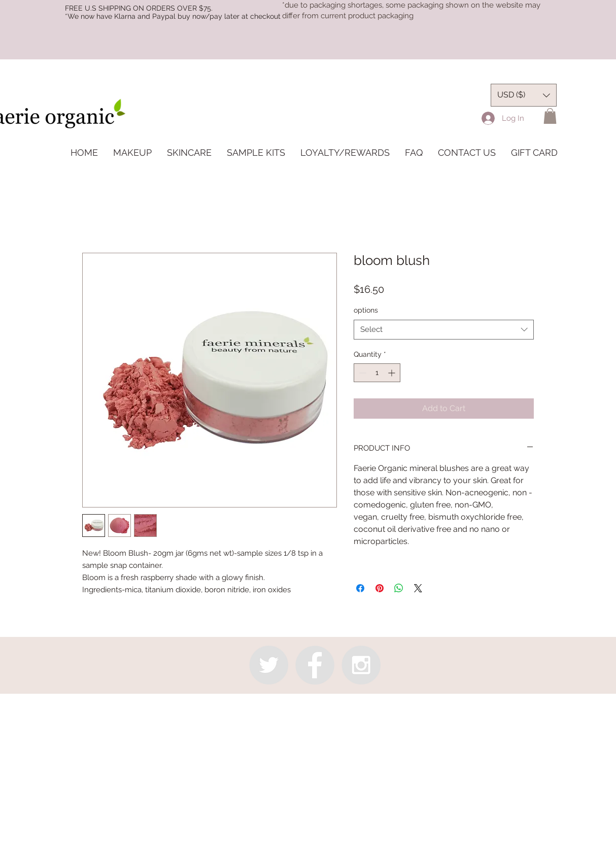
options (366, 310)
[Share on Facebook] (360, 588)
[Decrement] (362, 373)
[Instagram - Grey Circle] (361, 665)
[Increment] (392, 373)
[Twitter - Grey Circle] (269, 665)
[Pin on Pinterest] (380, 588)
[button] (550, 116)
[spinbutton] (377, 373)
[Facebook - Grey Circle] (315, 665)
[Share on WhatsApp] (399, 588)
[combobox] (444, 330)
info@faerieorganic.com (306, 709)
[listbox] (524, 95)
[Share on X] (418, 588)
